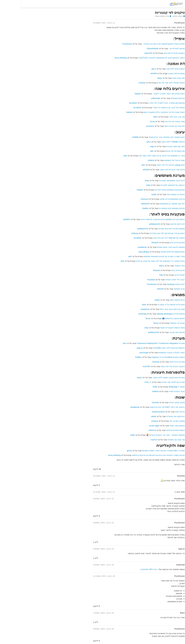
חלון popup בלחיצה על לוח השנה (150, 165)
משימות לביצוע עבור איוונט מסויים (150, 247)
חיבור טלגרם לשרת (156, 391)
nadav (133, 194)
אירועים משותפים (157, 98)
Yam (104, 343)
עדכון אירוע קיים (157, 270)
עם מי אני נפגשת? (156, 323)
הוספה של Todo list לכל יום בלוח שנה (148, 238)
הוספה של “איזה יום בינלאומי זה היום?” (148, 108)
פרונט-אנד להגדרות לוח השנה (151, 170)
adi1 (131, 151)
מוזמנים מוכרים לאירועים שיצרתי (151, 229)
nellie (134, 387)
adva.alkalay (123, 252)
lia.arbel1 (112, 103)
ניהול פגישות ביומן (157, 300)
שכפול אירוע (159, 275)
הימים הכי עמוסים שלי (155, 194)
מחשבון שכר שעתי (156, 426)
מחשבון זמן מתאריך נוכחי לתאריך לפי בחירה (146, 103)
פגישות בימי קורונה (156, 332)
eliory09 (125, 170)
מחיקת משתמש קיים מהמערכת (151, 208)
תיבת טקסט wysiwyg (155, 284)
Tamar (127, 318)
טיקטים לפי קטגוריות (149, 13)
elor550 (133, 73)
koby (126, 180)
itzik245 (139, 289)
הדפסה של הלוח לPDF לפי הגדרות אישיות (146, 407)
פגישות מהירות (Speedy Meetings (150, 314)
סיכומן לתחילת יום (156, 48)
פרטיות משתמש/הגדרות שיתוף (151, 199)
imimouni (124, 199)
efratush (134, 242)
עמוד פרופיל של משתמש (154, 160)
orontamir (129, 126)
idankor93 (125, 204)
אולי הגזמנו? (159, 266)
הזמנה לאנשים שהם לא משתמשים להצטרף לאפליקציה (141, 58)
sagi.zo (132, 146)
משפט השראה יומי (156, 421)
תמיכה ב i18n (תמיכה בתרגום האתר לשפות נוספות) (143, 451)
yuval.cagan (133, 426)
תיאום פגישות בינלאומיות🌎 (153, 318)
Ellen (135, 117)
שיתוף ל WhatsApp (156, 387)
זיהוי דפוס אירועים (157, 224)
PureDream (106, 44)
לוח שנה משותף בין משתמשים (151, 204)
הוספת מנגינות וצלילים (155, 430)
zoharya (121, 83)
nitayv (139, 78)
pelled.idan (135, 98)
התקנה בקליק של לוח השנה (152, 366)
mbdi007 (106, 219)
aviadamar (122, 247)
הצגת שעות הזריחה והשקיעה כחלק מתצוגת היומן (144, 112)
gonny (109, 451)
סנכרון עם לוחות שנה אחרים (152, 382)
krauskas (130, 280)
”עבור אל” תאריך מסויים (154, 280)
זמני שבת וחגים (158, 78)
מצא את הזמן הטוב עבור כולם (151, 309)
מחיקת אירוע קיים (157, 242)
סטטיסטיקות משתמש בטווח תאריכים (149, 190)
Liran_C (127, 382)
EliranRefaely (132, 48)
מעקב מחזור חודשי (156, 402)
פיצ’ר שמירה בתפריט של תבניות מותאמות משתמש (143, 256)
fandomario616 (138, 412)
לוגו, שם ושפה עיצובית (155, 146)
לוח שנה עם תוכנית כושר (154, 126)
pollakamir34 (134, 224)
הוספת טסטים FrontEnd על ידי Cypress (147, 357)
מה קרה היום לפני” (156, 117)
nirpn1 (141, 266)
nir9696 (114, 137)
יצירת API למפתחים (128, 569)
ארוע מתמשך (158, 289)
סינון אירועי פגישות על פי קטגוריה (150, 305)
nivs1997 (126, 366)
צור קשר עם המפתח (155, 440)
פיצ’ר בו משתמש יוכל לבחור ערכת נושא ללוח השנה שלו (141, 156)
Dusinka (135, 362)
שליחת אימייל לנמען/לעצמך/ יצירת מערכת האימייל (143, 44)
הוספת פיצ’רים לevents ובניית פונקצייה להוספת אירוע (142, 219)
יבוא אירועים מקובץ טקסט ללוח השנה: (148, 377)
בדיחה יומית (159, 412)
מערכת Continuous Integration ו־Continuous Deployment (140, 343)
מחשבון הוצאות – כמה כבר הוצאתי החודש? (145, 435)
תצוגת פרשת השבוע (156, 73)
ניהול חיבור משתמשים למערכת (151, 180)
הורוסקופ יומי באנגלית (155, 416)
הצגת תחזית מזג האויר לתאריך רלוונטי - (147, 94)
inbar (123, 305)
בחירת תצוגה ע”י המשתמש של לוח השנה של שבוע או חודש (139, 261)
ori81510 (131, 430)
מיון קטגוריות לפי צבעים (154, 151)
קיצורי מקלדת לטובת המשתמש (151, 352)
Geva (132, 121)
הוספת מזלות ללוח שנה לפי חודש (150, 83)
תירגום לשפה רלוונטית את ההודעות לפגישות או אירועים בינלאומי (138, 455)
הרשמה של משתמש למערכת (152, 185)
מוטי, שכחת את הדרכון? (154, 121)
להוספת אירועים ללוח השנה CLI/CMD (148, 348)
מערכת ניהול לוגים (156, 362)
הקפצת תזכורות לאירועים (153, 53)
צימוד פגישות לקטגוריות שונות (152, 328)
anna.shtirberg (100, 58)
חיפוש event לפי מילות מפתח (152, 252)
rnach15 (133, 440)
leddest (130, 160)
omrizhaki (122, 314)
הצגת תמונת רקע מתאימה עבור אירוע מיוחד (146, 137)
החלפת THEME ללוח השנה (152, 142)
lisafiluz (125, 208)
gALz (133, 69)
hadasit (117, 94)
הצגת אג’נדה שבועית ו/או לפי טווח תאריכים (146, 233)
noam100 (127, 53)
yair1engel (123, 352)
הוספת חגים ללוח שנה (155, 69)
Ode (140, 275)
